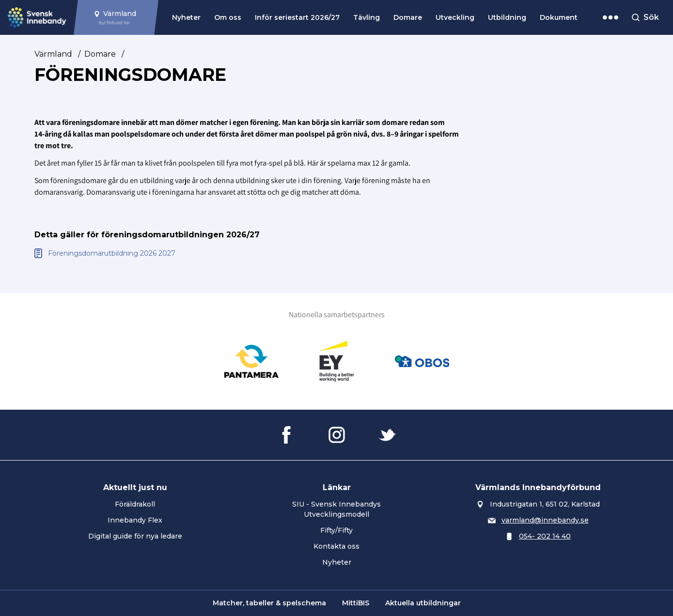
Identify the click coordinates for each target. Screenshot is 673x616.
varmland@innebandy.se (545, 520)
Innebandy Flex (135, 520)
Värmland (53, 54)
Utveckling (455, 17)
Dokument (559, 17)
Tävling (367, 17)
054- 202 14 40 (545, 536)
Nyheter (186, 17)
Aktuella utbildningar (423, 603)
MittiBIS (356, 603)
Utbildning (507, 17)
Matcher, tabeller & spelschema (269, 603)
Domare (408, 17)
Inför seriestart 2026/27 (297, 17)
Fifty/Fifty (336, 530)
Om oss (228, 17)
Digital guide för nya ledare (135, 536)
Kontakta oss (336, 546)
